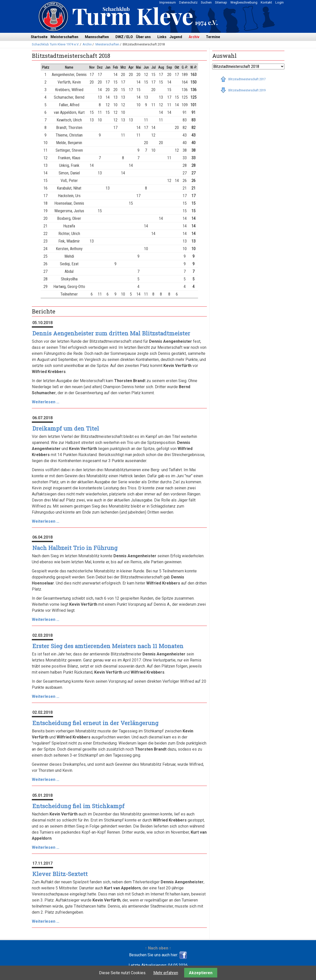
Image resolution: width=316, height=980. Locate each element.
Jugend (176, 37)
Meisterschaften (64, 37)
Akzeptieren (201, 973)
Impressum (168, 2)
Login (279, 2)
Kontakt (266, 2)
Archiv (194, 37)
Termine (213, 37)
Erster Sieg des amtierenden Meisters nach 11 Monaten (108, 646)
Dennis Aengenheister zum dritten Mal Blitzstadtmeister (111, 333)
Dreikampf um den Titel (66, 428)
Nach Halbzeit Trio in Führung (75, 548)
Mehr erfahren (166, 973)
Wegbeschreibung (244, 2)
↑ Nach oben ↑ (158, 948)
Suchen (206, 2)
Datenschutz (188, 2)
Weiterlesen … (46, 402)
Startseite (39, 37)
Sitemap (221, 2)
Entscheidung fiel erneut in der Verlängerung (95, 723)
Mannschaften (97, 37)
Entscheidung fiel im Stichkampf (78, 806)
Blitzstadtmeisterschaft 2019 (247, 90)
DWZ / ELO (124, 37)
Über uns (143, 37)
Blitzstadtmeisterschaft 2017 (247, 79)
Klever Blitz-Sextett (60, 874)
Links (162, 37)
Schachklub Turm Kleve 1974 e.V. (55, 44)
